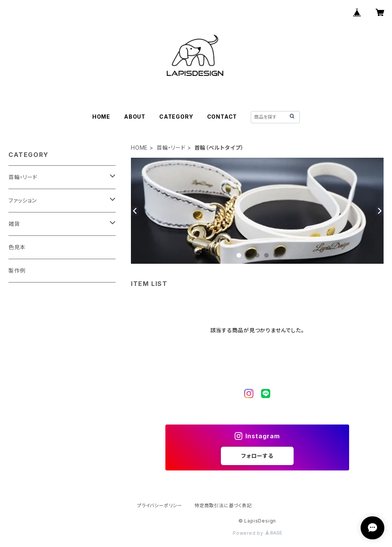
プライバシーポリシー (160, 505)
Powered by (257, 533)
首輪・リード (171, 148)
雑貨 (14, 224)
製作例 (17, 270)
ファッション (23, 200)
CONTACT (222, 117)
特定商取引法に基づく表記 (223, 505)
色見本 (17, 247)
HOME (101, 117)
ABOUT (135, 117)
